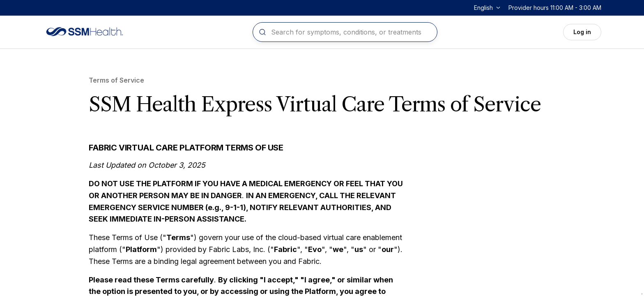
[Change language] (488, 8)
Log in (582, 32)
